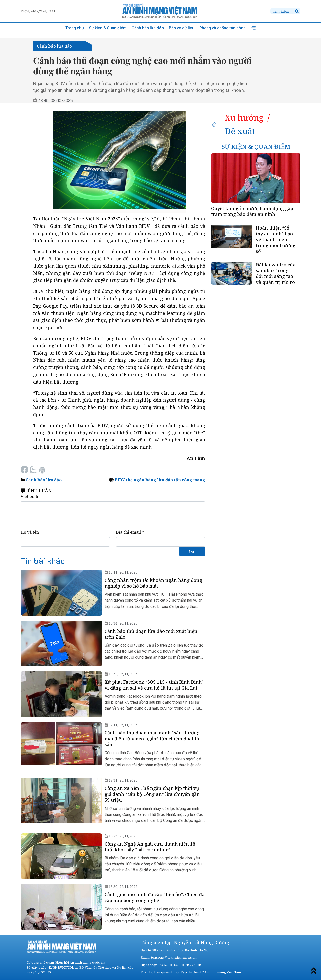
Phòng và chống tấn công (222, 28)
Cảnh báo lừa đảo (148, 28)
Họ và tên (30, 532)
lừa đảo (165, 480)
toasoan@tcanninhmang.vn (173, 957)
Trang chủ (75, 28)
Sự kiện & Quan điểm (108, 28)
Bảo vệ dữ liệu (182, 28)
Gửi (192, 551)
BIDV (120, 480)
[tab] (244, 118)
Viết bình (29, 496)
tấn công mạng (189, 480)
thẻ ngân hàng (141, 480)
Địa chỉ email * (130, 532)
